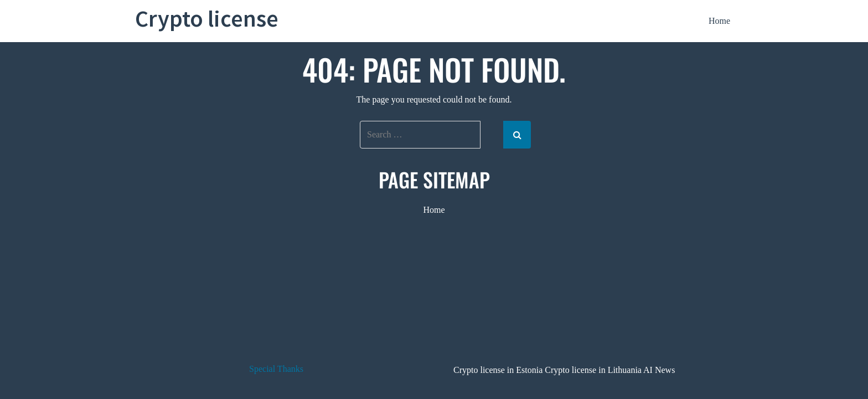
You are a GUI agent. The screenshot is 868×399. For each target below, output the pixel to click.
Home (719, 21)
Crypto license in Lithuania (593, 370)
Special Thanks (276, 369)
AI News (659, 370)
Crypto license (207, 18)
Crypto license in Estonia (498, 370)
